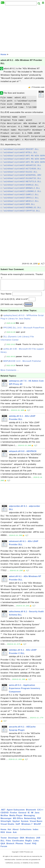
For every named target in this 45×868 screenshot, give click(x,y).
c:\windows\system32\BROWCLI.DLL (20, 188)
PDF (39, 821)
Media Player (16, 818)
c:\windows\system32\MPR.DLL (18, 204)
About (16, 832)
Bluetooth (31, 812)
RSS (3, 835)
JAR (38, 840)
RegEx (29, 843)
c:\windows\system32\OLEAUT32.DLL (21, 178)
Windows (30, 840)
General (22, 815)
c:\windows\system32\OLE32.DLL (19, 172)
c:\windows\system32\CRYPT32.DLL (20, 211)
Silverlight (6, 824)
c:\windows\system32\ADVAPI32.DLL (21, 165)
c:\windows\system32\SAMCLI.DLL (20, 195)
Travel (28, 846)
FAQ (34, 846)
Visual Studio (7, 826)
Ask (15, 835)
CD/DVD (5, 815)
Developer (13, 840)
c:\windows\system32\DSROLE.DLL (20, 185)
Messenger (6, 821)
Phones (19, 846)
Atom (9, 835)
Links (36, 843)
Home (3, 54)
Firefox (14, 815)
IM (32, 815)
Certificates (18, 843)
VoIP (18, 826)
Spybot (16, 824)
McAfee (4, 818)
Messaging (29, 818)
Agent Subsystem (16, 812)
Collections (26, 832)
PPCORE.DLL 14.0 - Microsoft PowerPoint (24, 330)
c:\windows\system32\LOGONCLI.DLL (21, 191)
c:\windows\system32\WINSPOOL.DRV (21, 175)
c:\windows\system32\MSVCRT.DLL (20, 149)
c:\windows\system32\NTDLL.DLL (19, 153)
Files (8, 843)
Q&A (3, 846)
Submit (28, 307)
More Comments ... (10, 373)
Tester (4, 840)
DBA (22, 840)
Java (37, 815)
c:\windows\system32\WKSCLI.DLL (20, 201)
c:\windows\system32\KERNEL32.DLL (21, 208)
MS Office (18, 821)
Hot (9, 832)
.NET (3, 812)
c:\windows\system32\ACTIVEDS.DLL (21, 169)
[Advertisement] (22, 29)
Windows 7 (27, 826)
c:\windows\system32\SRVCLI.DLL (20, 198)
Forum (4, 849)
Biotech (10, 846)
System (25, 824)
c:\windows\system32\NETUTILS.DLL (21, 182)
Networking (30, 821)
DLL (3, 843)
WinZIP (37, 826)
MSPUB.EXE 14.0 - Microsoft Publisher (22, 363)
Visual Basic (36, 824)
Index (36, 832)
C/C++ (40, 812)
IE (29, 815)
